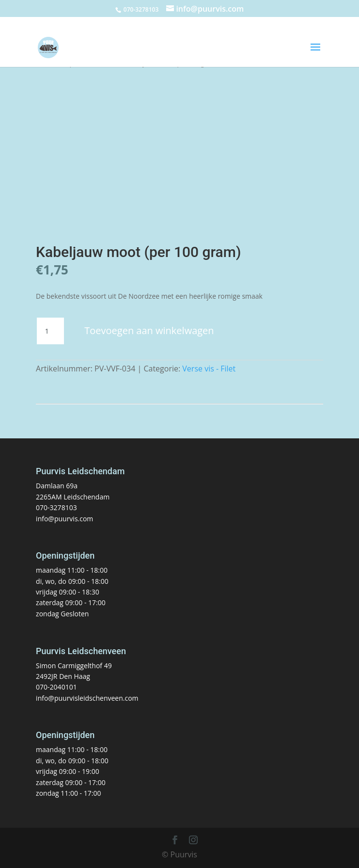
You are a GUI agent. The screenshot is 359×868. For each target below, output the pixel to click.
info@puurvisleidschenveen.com (87, 698)
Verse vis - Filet (209, 369)
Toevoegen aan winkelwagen (149, 330)
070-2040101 (56, 687)
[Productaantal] (50, 331)
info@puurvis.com (64, 519)
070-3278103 (56, 507)
